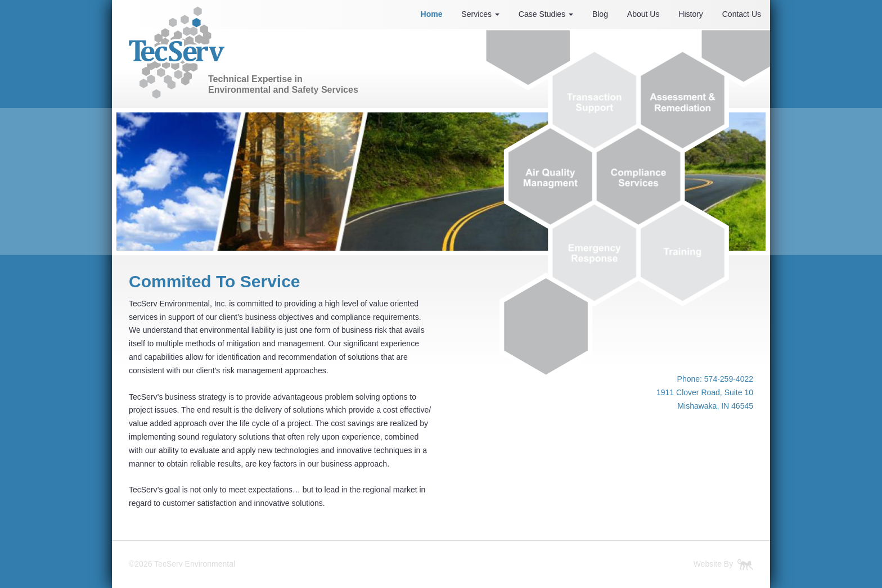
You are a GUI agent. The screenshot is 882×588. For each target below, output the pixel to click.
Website (708, 564)
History (691, 14)
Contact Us (742, 14)
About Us (643, 14)
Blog (600, 14)
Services (480, 14)
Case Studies (546, 14)
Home (432, 14)
